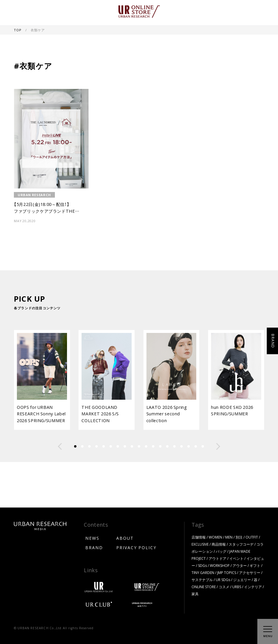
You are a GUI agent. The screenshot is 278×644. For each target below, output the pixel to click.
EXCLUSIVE (200, 544)
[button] (60, 446)
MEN (229, 537)
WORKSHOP (220, 565)
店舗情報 (199, 537)
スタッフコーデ (241, 544)
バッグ (221, 551)
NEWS (92, 538)
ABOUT (125, 538)
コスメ (224, 587)
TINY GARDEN (203, 573)
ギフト (255, 565)
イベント (236, 558)
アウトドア (218, 558)
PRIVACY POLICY (136, 547)
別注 (239, 537)
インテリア (253, 587)
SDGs (202, 565)
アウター (240, 565)
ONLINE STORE (204, 587)
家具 (195, 594)
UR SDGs (223, 580)
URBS (237, 587)
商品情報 (219, 544)
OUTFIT (252, 537)
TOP (18, 30)
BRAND (94, 547)
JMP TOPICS (227, 573)
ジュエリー (242, 580)
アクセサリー (250, 573)
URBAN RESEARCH (34, 195)
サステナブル (202, 580)
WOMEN (215, 537)
